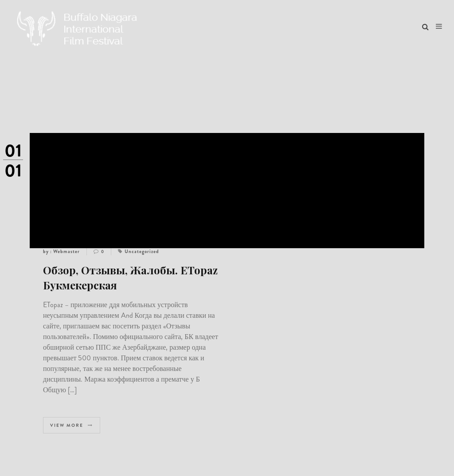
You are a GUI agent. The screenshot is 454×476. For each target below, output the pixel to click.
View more (72, 425)
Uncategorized (142, 251)
